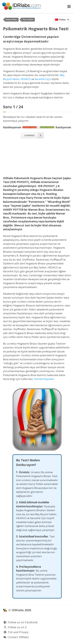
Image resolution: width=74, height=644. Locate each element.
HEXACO (26, 79)
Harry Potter (12, 20)
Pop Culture (28, 20)
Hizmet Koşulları (44, 379)
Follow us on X (17, 627)
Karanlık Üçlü (43, 79)
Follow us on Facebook (23, 622)
